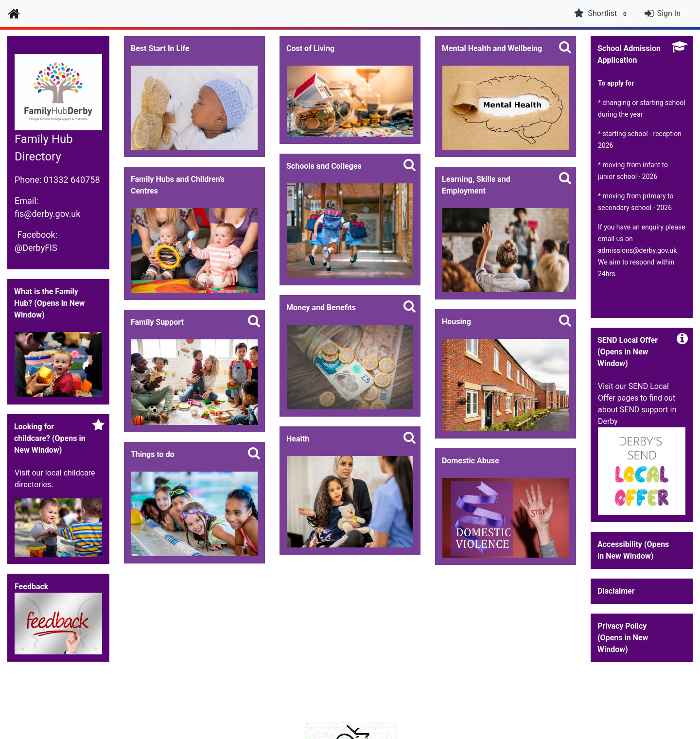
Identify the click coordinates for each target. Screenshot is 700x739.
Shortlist (601, 14)
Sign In (669, 13)
